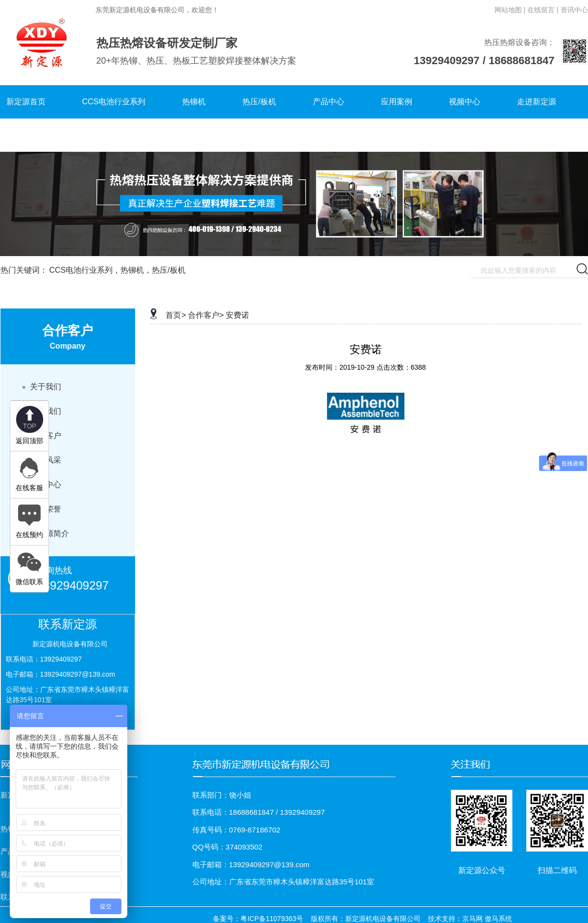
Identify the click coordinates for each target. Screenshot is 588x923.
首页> (176, 315)
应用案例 (397, 102)
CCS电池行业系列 (114, 102)
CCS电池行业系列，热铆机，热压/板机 (117, 270)
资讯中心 (574, 10)
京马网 (472, 919)
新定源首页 (26, 102)
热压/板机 (259, 102)
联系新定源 (26, 135)
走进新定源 (537, 102)
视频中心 (465, 102)
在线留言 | (543, 10)
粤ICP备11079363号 (272, 919)
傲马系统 (498, 919)
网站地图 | (510, 10)
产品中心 (329, 102)
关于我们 (42, 387)
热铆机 (194, 102)
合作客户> (206, 315)
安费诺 (237, 315)
